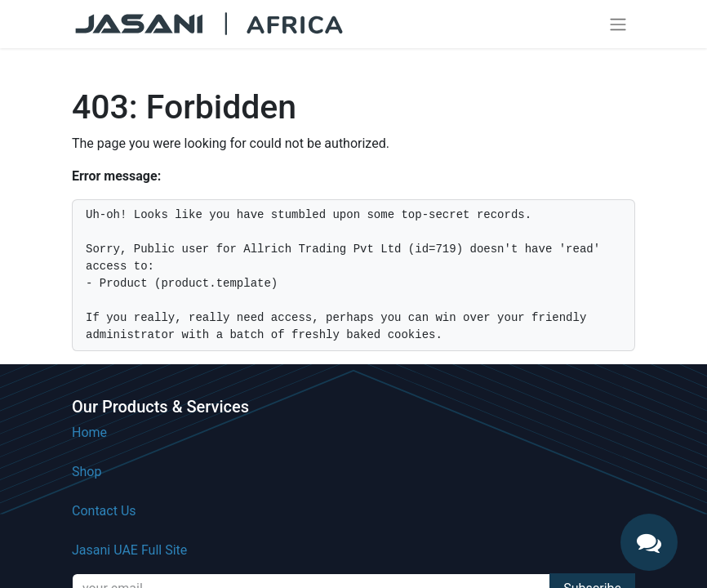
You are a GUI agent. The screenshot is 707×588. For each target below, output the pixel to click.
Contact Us (104, 511)
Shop (87, 472)
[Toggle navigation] (618, 24)
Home (89, 432)
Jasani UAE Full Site (129, 550)
